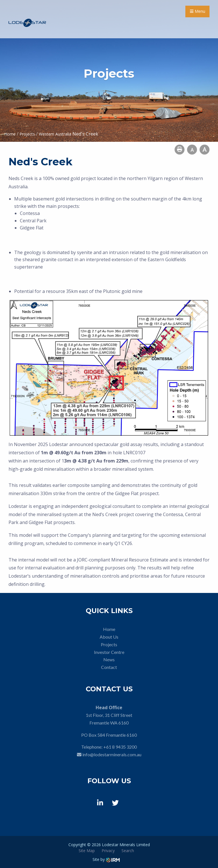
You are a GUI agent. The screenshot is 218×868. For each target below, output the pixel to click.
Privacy (108, 851)
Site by (106, 859)
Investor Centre (109, 652)
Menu (198, 11)
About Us (109, 637)
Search (128, 851)
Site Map (87, 851)
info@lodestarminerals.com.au (112, 754)
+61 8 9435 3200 (120, 747)
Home (109, 629)
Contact (109, 667)
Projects (109, 644)
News (109, 659)
